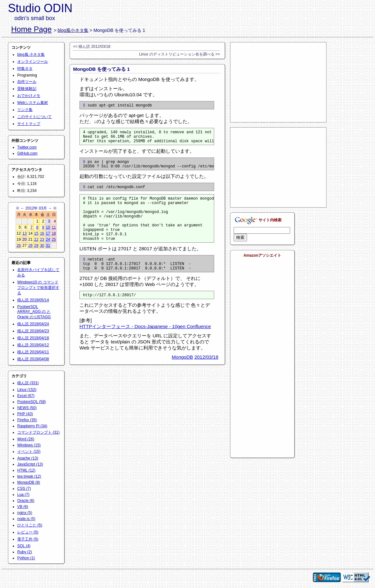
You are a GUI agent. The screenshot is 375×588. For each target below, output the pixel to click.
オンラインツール (33, 62)
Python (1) (26, 558)
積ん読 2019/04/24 (33, 324)
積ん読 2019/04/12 (33, 345)
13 (24, 233)
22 (36, 239)
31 (48, 246)
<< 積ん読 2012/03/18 (92, 47)
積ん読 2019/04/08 (33, 359)
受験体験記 (27, 89)
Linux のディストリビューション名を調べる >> (180, 54)
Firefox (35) (27, 420)
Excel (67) (26, 396)
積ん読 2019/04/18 (33, 338)
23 (42, 239)
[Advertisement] (278, 82)
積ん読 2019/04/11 (33, 352)
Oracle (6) (26, 501)
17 (48, 233)
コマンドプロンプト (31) (38, 432)
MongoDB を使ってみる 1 (101, 69)
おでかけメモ (29, 96)
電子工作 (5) (28, 539)
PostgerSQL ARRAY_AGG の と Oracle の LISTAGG (34, 312)
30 (42, 246)
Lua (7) (23, 495)
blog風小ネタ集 (73, 30)
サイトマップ (29, 124)
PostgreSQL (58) (32, 402)
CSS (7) (24, 489)
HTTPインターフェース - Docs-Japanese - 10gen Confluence (145, 346)
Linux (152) (27, 390)
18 (54, 233)
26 (19, 246)
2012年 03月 (36, 208)
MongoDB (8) (29, 482)
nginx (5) (25, 513)
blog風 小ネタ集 (31, 55)
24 (48, 239)
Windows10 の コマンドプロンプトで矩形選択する (38, 288)
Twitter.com (27, 147)
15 (36, 233)
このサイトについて (34, 117)
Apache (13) (28, 458)
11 (54, 227)
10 (48, 227)
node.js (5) (26, 519)
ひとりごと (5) (30, 525)
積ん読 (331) (28, 383)
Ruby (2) (25, 552)
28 (30, 246)
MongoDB (182, 377)
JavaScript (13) (30, 464)
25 (54, 239)
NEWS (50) (27, 408)
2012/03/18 (206, 377)
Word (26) (26, 439)
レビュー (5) (28, 532)
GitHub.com (27, 153)
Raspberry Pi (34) (32, 426)
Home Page (31, 29)
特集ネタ (25, 69)
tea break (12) (29, 476)
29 (36, 246)
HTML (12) (26, 470)
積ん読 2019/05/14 (33, 300)
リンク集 (25, 110)
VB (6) (23, 507)
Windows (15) (29, 445)
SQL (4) (24, 546)
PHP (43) (25, 414)
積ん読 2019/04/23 (33, 331)
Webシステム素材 (33, 103)
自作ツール (27, 82)
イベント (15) (29, 452)
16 (42, 233)
